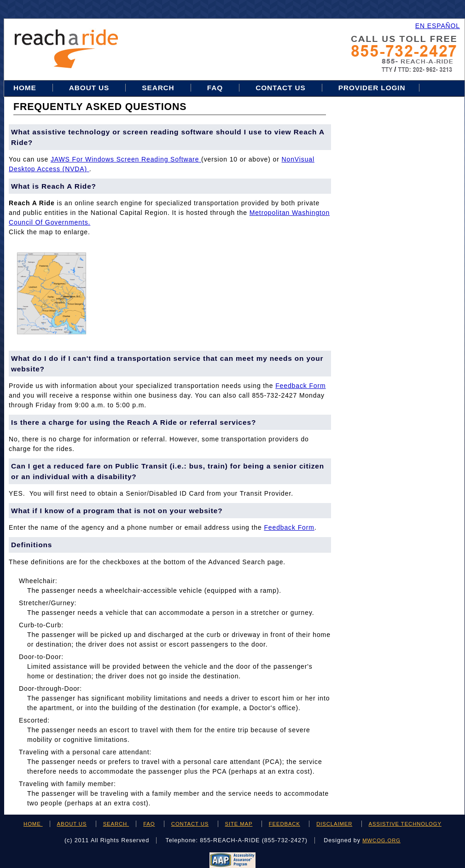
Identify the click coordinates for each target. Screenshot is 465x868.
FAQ (215, 88)
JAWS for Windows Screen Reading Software (126, 159)
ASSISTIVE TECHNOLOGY (405, 824)
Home (26, 88)
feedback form (300, 386)
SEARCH (116, 824)
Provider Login (372, 88)
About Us (89, 88)
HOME (33, 824)
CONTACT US (190, 824)
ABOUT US (72, 824)
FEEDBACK (285, 824)
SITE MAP (239, 824)
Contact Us (281, 88)
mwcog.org (381, 840)
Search (159, 88)
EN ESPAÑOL (438, 26)
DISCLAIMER (334, 824)
